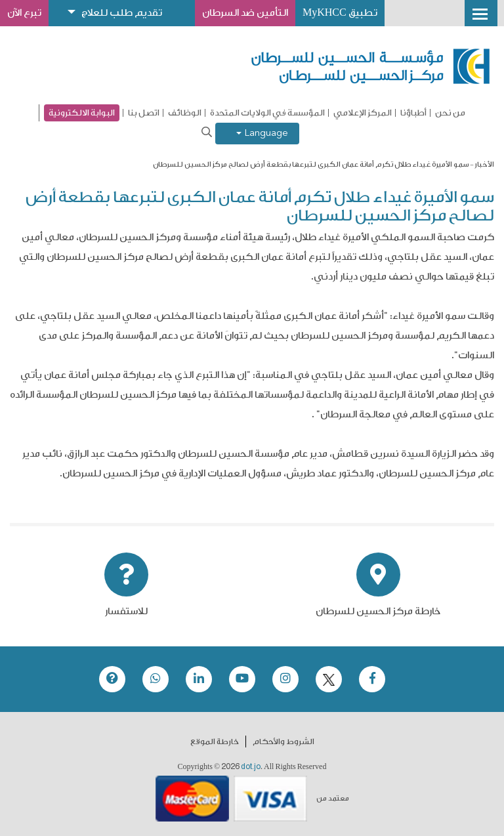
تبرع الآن (24, 13)
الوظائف (185, 113)
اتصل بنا (144, 113)
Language (262, 134)
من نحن (450, 113)
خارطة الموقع (215, 742)
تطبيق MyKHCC (340, 13)
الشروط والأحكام (283, 742)
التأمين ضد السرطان (245, 13)
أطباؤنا (413, 113)
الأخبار (484, 164)
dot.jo (251, 766)
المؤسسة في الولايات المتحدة (267, 113)
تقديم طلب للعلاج (122, 13)
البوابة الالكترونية (82, 113)
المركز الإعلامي (363, 113)
